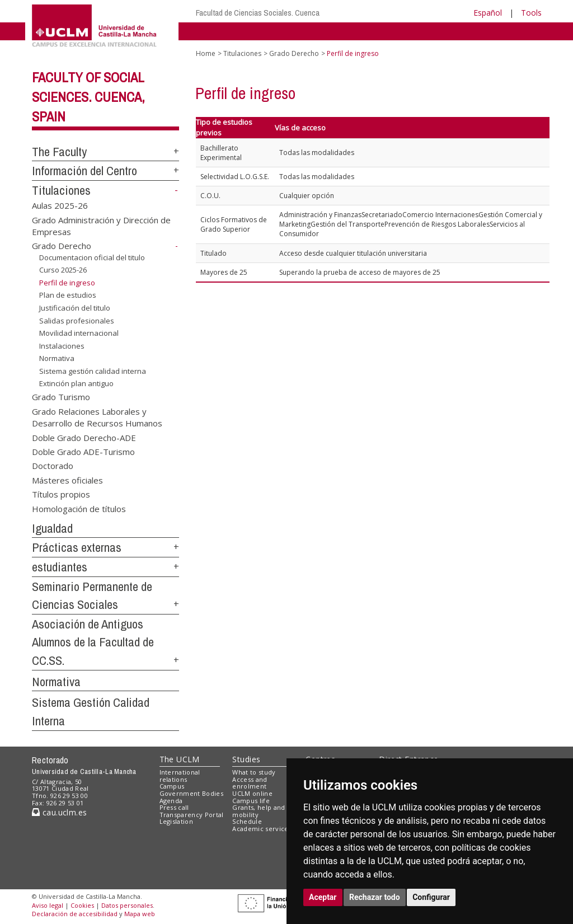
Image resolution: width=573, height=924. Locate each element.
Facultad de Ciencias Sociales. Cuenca (258, 13)
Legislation (177, 821)
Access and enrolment (250, 783)
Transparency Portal (192, 815)
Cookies (82, 905)
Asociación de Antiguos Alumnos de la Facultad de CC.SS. (93, 642)
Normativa (57, 358)
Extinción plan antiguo (76, 383)
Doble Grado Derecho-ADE (84, 437)
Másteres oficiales (67, 480)
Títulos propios (61, 494)
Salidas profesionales (77, 320)
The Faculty (59, 152)
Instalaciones (62, 346)
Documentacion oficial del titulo (92, 257)
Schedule (247, 821)
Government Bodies (192, 793)
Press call (174, 807)
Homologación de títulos (79, 508)
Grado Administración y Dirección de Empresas (101, 225)
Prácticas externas (77, 547)
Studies (246, 759)
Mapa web (140, 914)
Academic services (262, 829)
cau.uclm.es (59, 812)
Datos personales (127, 905)
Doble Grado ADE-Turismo (83, 452)
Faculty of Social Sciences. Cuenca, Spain (88, 97)
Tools (531, 13)
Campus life (251, 801)
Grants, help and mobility (259, 811)
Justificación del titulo (75, 308)
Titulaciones (61, 190)
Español (488, 13)
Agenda (171, 801)
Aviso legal (48, 905)
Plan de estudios (68, 295)
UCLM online (252, 793)
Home (206, 53)
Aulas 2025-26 (60, 205)
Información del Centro (84, 171)
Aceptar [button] (323, 897)
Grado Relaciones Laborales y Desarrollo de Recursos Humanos (97, 417)
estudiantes (60, 567)
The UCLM (180, 759)
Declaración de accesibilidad (75, 914)
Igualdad (52, 528)
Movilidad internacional (79, 333)
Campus (172, 786)
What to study (254, 772)
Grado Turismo (61, 397)
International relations (180, 776)
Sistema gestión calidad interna (93, 371)
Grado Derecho (62, 246)
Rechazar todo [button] (375, 897)
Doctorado (53, 466)
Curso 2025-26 (63, 270)
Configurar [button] (431, 897)
